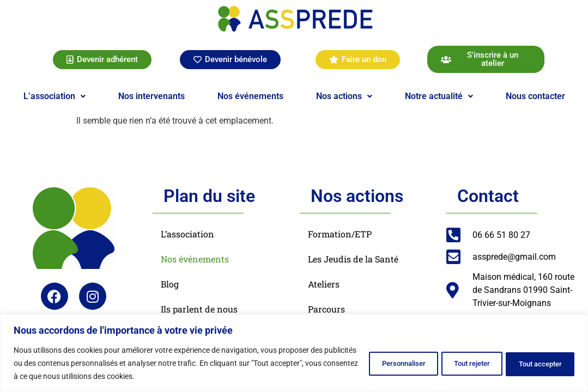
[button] (54, 96)
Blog (170, 284)
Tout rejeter (454, 363)
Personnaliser (374, 363)
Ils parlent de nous (199, 309)
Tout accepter (535, 363)
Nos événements (250, 96)
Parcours (326, 309)
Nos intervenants (151, 96)
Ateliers (324, 284)
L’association (54, 96)
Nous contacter (535, 96)
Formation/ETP (340, 234)
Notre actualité (439, 96)
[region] (294, 353)
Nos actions (344, 96)
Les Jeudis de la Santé (353, 259)
